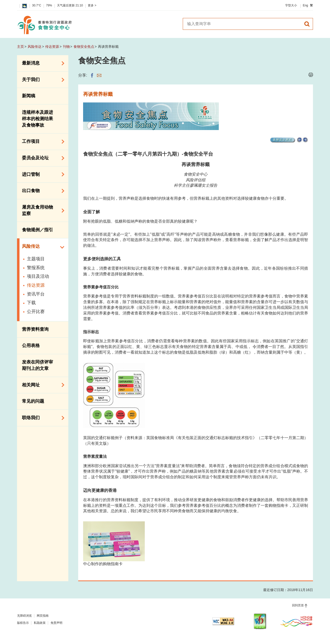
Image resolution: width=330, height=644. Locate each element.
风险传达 (35, 47)
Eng (305, 5)
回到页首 (298, 605)
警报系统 (36, 268)
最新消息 (41, 63)
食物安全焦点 (84, 47)
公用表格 (31, 346)
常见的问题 (33, 401)
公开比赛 (36, 312)
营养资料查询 (35, 329)
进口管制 (41, 174)
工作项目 (41, 142)
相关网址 (41, 385)
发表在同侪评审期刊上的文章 (37, 365)
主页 (20, 47)
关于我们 (41, 80)
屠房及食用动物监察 (41, 210)
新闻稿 (29, 96)
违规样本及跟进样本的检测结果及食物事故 (37, 119)
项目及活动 (38, 276)
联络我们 (41, 418)
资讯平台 (36, 294)
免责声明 (56, 623)
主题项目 (36, 259)
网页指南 (43, 616)
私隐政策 (40, 623)
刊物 (66, 47)
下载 (31, 303)
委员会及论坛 (41, 158)
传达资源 (52, 47)
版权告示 (23, 623)
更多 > (92, 5)
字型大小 (291, 5)
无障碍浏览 (24, 616)
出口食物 (41, 191)
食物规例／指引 (37, 230)
